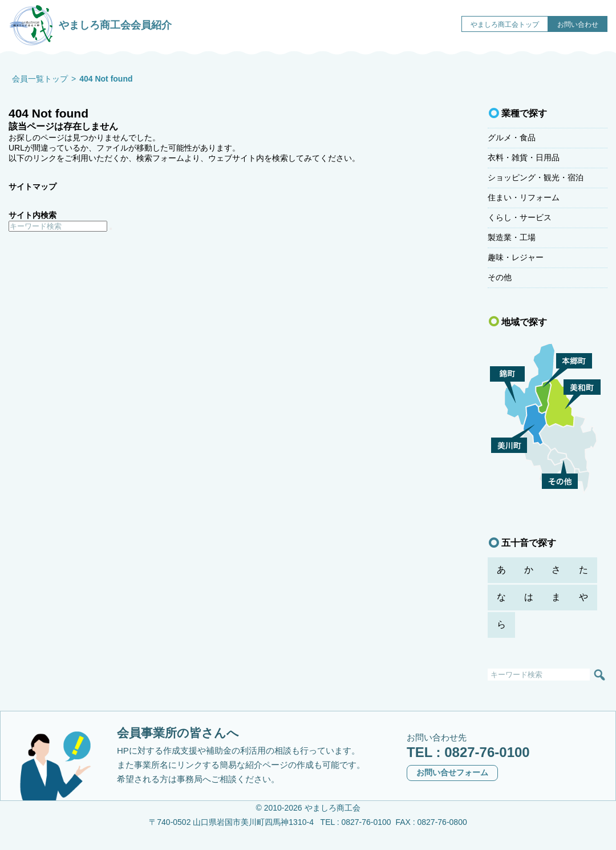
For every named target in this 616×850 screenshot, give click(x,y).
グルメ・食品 (512, 137)
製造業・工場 (512, 237)
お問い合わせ (578, 25)
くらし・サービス (520, 217)
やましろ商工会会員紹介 (90, 23)
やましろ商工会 (333, 808)
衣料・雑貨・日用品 (524, 157)
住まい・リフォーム (524, 197)
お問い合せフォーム (452, 772)
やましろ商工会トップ (505, 25)
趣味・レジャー (516, 257)
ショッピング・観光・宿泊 (536, 177)
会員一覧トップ (40, 79)
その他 (500, 277)
